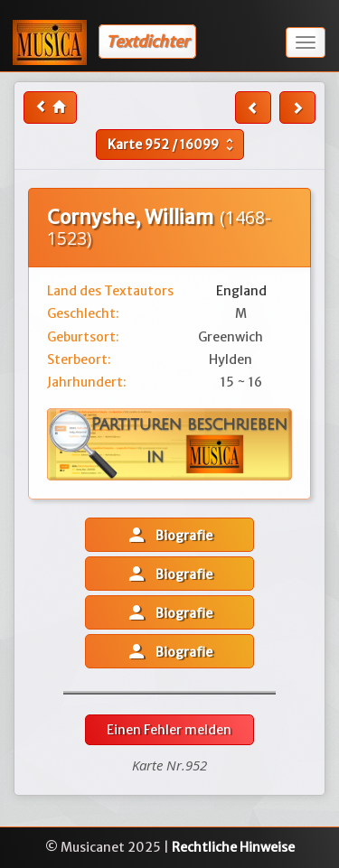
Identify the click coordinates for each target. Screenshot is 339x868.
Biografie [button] (169, 535)
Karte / (173, 145)
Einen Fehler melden (169, 730)
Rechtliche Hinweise (233, 847)
